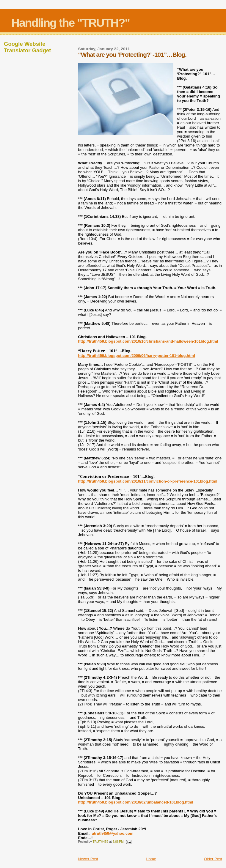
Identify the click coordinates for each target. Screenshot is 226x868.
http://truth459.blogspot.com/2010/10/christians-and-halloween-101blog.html (148, 341)
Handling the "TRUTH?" (70, 23)
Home (151, 859)
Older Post (213, 859)
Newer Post (88, 859)
